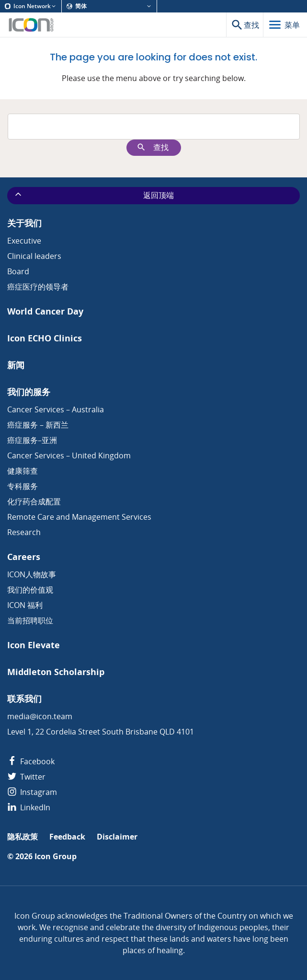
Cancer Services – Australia (56, 409)
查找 (153, 147)
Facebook (31, 761)
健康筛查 (23, 471)
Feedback (67, 837)
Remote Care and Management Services (79, 517)
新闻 (16, 365)
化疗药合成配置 (34, 502)
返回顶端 (94, 195)
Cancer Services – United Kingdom (69, 455)
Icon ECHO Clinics (45, 338)
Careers (24, 557)
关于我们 (24, 223)
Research (24, 532)
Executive (24, 241)
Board (18, 271)
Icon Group (56, 857)
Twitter (26, 777)
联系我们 (24, 699)
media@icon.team (40, 716)
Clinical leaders (34, 256)
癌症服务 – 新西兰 (38, 425)
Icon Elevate (34, 645)
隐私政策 (23, 837)
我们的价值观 (30, 590)
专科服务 (23, 486)
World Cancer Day (45, 311)
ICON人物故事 (32, 574)
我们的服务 (29, 392)
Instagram (32, 792)
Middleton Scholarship (56, 672)
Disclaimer (117, 837)
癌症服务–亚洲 (32, 440)
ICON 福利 (25, 605)
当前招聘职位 (30, 620)
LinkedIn (29, 807)
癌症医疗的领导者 (38, 287)
